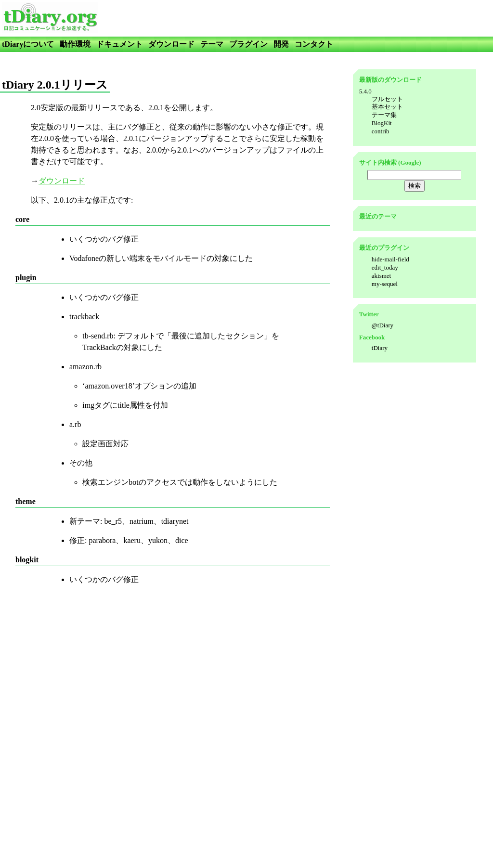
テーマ (212, 44)
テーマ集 (384, 115)
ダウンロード (171, 44)
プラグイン (248, 44)
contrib (381, 131)
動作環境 (75, 44)
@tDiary (383, 325)
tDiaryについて (28, 44)
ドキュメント (119, 44)
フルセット (387, 99)
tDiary (380, 348)
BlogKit (382, 123)
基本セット (387, 107)
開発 (281, 44)
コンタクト (314, 44)
